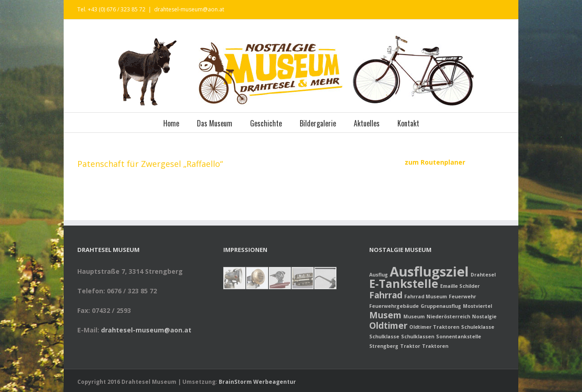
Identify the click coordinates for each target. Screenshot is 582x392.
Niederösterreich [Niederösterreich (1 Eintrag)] (448, 317)
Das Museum (215, 123)
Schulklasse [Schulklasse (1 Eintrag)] (384, 337)
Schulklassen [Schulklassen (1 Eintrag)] (418, 337)
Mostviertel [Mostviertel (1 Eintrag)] (477, 306)
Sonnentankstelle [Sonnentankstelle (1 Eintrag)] (459, 337)
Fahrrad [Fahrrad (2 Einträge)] (386, 295)
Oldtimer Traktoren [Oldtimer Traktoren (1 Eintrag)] (434, 327)
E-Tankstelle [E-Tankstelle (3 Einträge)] (404, 284)
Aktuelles (367, 123)
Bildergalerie (318, 123)
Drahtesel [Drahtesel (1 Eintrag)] (483, 275)
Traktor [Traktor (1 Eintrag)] (410, 346)
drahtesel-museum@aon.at (189, 9)
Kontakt (408, 123)
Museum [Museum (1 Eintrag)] (414, 317)
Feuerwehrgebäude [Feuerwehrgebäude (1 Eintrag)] (394, 306)
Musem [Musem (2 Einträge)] (385, 315)
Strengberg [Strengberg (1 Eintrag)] (384, 346)
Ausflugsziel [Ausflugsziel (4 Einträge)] (429, 271)
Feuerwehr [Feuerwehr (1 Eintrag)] (462, 297)
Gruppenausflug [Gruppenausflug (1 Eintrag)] (441, 306)
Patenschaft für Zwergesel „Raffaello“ (150, 164)
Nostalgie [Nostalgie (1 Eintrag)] (484, 317)
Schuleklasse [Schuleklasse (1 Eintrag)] (478, 327)
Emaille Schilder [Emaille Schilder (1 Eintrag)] (460, 286)
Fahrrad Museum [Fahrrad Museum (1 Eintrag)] (426, 297)
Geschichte (266, 123)
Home (171, 123)
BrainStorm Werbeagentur (257, 382)
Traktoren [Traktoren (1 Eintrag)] (435, 346)
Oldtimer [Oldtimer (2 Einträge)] (388, 326)
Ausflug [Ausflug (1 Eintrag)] (379, 275)
